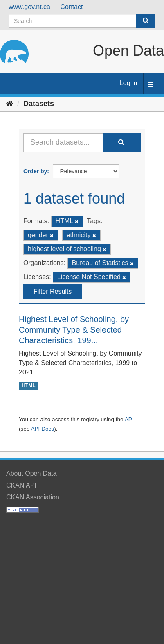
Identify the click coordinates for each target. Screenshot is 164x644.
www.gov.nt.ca (29, 7)
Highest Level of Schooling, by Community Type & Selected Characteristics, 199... (74, 330)
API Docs (42, 429)
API (129, 419)
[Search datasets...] (63, 143)
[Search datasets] (82, 21)
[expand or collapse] (151, 85)
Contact (71, 7)
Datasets (39, 104)
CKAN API (21, 485)
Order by (35, 171)
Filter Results (53, 291)
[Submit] (146, 21)
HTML (28, 385)
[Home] (10, 104)
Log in (128, 83)
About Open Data (31, 473)
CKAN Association (33, 497)
